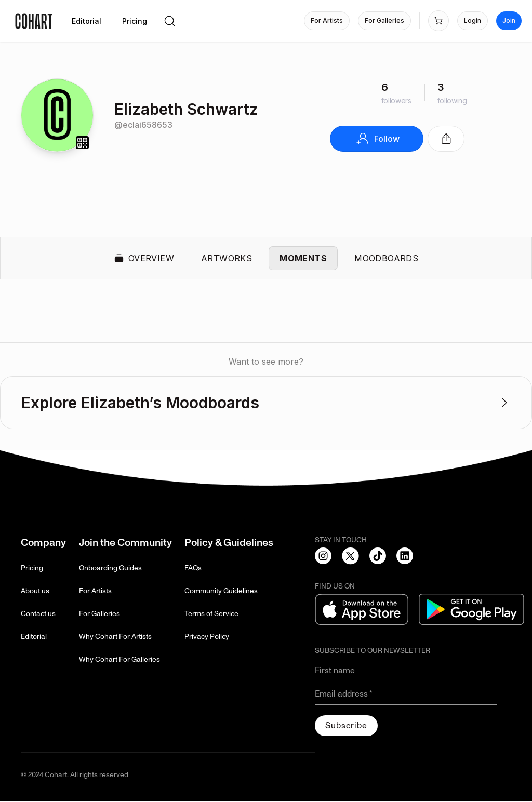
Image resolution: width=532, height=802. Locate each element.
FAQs (193, 569)
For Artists (95, 592)
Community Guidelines (221, 592)
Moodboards (386, 259)
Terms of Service (211, 615)
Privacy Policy (207, 638)
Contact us (38, 615)
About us (35, 592)
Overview (144, 259)
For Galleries (99, 615)
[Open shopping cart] (438, 21)
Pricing (32, 569)
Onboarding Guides (110, 569)
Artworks (227, 259)
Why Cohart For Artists (115, 638)
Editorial (34, 638)
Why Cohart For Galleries (119, 660)
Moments (303, 259)
